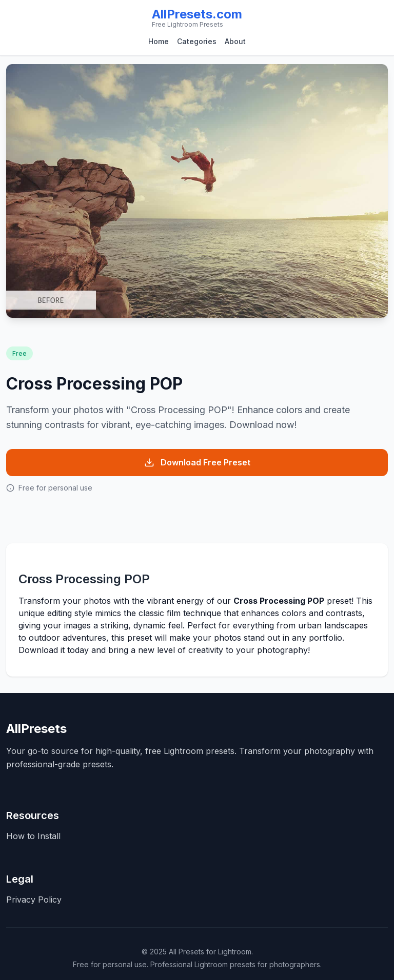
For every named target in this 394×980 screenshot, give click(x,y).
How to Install (33, 836)
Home (159, 41)
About (235, 41)
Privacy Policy (34, 900)
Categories (197, 41)
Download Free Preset (197, 463)
